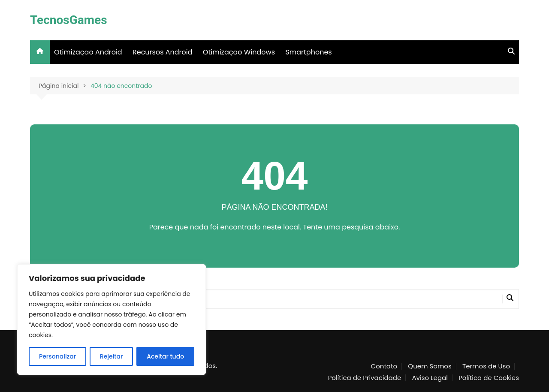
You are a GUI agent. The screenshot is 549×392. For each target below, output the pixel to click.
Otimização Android (88, 52)
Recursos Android (163, 52)
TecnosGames (69, 20)
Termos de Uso (486, 366)
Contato (384, 366)
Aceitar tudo (165, 356)
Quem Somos (430, 366)
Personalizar (57, 356)
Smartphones (308, 52)
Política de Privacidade (365, 378)
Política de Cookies (489, 378)
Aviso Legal (430, 378)
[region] (112, 320)
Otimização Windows (239, 52)
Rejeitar (112, 356)
